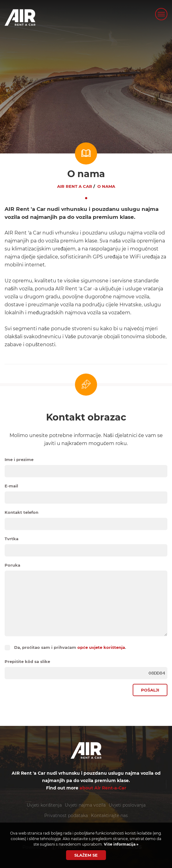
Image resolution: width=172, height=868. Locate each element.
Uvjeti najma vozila (85, 805)
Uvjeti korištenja (44, 805)
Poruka (12, 565)
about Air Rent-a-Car (103, 788)
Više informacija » (121, 844)
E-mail (11, 486)
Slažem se (86, 855)
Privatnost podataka (66, 816)
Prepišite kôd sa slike (27, 661)
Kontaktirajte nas (109, 816)
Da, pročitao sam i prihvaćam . (70, 647)
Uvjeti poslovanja (127, 805)
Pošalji (150, 690)
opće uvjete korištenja (101, 647)
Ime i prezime (19, 459)
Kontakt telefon (21, 512)
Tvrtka (12, 539)
